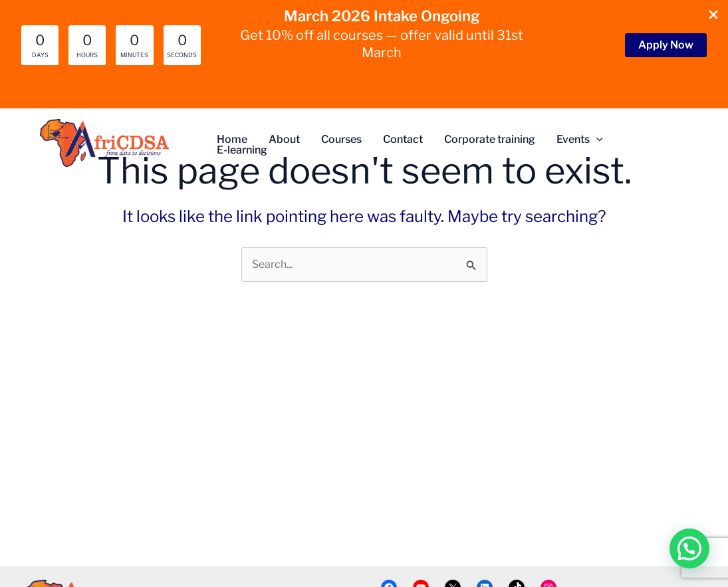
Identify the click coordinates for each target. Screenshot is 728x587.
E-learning (242, 150)
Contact (403, 140)
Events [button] (580, 140)
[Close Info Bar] (713, 16)
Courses (341, 140)
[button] (666, 45)
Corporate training (490, 140)
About (284, 140)
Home (232, 140)
